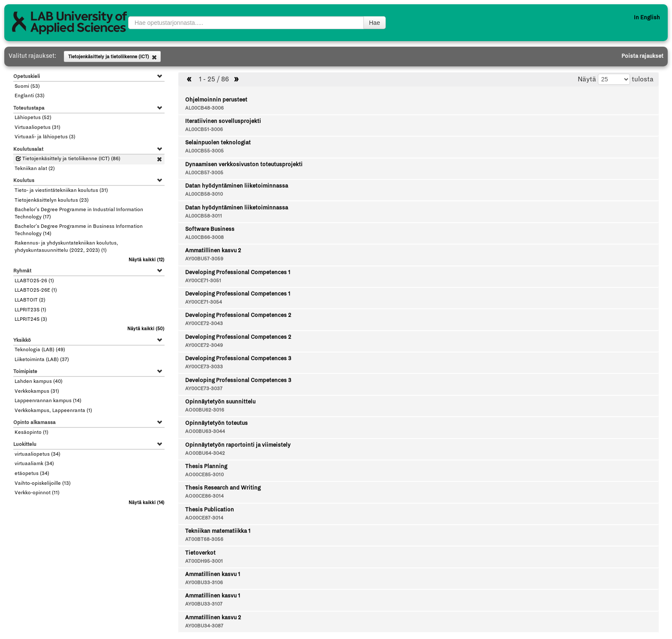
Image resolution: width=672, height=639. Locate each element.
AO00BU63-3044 (205, 431)
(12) (147, 260)
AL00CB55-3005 (204, 151)
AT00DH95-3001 (204, 561)
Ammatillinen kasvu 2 (213, 251)
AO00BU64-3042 (205, 453)
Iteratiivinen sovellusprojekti (223, 121)
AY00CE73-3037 (204, 389)
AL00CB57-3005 (204, 173)
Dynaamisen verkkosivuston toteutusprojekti (244, 164)
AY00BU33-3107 (204, 604)
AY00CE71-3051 (203, 281)
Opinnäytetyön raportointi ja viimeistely (238, 445)
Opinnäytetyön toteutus (216, 423)
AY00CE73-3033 (204, 367)
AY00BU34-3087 (204, 626)
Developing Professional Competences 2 (238, 315)
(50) (146, 329)
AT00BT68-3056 (204, 539)
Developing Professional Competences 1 (238, 272)
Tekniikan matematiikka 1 (218, 531)
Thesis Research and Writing (223, 488)
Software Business (210, 229)
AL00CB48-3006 (204, 108)
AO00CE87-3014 (204, 518)
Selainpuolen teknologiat (218, 143)
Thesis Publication (210, 510)
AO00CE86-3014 (204, 496)
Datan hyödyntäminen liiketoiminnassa (237, 186)
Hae (375, 23)
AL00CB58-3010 (204, 194)
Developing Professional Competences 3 (238, 358)
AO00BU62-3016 (205, 410)
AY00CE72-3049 (204, 345)
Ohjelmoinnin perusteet (216, 100)
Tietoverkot (200, 553)
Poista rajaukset (642, 56)
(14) (147, 503)
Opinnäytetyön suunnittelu (220, 402)
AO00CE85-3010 (204, 475)
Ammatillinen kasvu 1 (213, 574)
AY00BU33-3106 (204, 583)
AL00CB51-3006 (204, 130)
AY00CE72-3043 (204, 324)
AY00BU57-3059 (204, 259)
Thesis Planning (206, 466)
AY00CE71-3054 (204, 302)
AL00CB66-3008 (204, 237)
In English (647, 18)
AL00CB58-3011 (204, 216)
